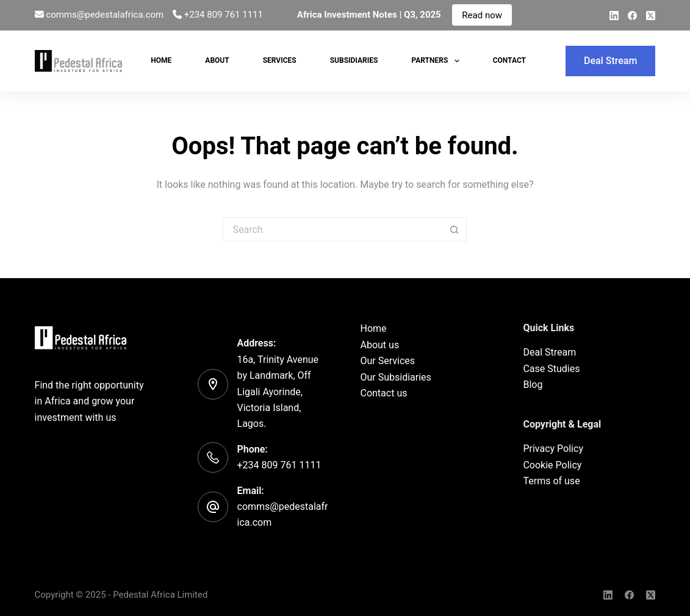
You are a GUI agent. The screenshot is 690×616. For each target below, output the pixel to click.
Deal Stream (610, 61)
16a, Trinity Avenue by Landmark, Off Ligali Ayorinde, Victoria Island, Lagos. (278, 392)
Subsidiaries (354, 60)
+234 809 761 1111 (224, 15)
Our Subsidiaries (395, 377)
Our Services (387, 361)
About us (379, 345)
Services (280, 60)
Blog (533, 385)
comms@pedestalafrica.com (105, 15)
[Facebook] (632, 16)
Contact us (383, 393)
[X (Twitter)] (651, 16)
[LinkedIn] (614, 16)
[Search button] (455, 229)
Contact (509, 60)
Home (161, 60)
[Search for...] (332, 229)
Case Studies (551, 369)
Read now (482, 15)
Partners (437, 61)
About (217, 60)
